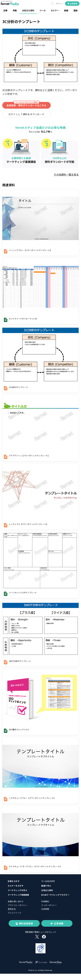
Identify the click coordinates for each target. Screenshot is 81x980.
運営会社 (12, 909)
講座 (76, 10)
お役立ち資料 (28, 10)
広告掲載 (45, 909)
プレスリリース (15, 913)
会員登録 (72, 3)
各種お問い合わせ (16, 901)
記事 (5, 10)
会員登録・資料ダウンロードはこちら (26, 104)
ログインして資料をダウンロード (27, 114)
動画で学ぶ (46, 886)
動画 (66, 10)
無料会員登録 (24, 923)
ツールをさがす (48, 881)
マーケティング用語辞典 (18, 895)
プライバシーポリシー (18, 905)
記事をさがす (14, 881)
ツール (43, 10)
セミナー (55, 10)
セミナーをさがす (16, 886)
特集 (15, 10)
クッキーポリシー (49, 905)
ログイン (59, 4)
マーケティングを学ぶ (17, 890)
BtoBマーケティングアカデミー (55, 895)
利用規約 (45, 901)
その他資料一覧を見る (66, 174)
